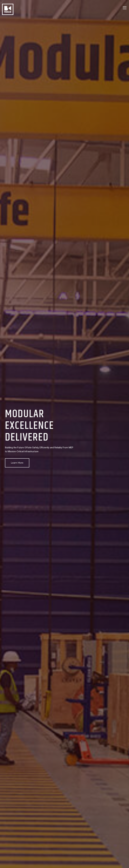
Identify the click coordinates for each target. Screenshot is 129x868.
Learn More (17, 463)
